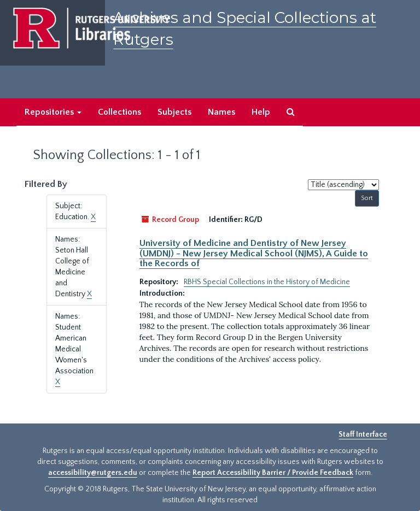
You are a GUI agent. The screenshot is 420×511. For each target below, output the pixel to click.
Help (261, 112)
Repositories (53, 112)
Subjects (174, 112)
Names (221, 112)
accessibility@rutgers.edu (93, 473)
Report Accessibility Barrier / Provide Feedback (273, 473)
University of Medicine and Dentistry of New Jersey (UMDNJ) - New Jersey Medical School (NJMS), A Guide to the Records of (254, 253)
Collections (119, 112)
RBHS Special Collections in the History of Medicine (267, 282)
